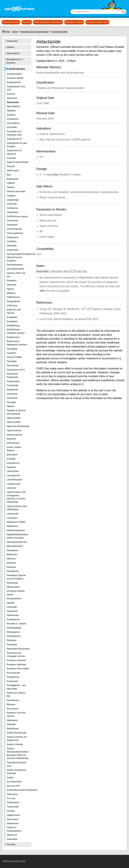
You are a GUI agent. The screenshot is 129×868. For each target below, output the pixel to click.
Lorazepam (12, 518)
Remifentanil (13, 700)
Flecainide (12, 361)
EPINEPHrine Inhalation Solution (16, 331)
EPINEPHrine (13, 326)
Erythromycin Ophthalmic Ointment (17, 343)
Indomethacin (13, 443)
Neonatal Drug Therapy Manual (35, 32)
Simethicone (13, 728)
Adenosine (12, 98)
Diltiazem (11, 293)
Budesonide (13, 179)
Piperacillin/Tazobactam (18, 649)
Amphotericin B (14, 139)
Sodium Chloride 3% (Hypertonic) (17, 739)
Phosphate (12, 644)
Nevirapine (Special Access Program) (16, 577)
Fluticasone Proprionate (12, 375)
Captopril (11, 196)
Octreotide (12, 607)
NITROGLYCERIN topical (16, 593)
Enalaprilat (12, 317)
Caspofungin (13, 200)
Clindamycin (13, 237)
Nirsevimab (12, 583)
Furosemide (13, 385)
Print (8, 32)
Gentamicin (12, 398)
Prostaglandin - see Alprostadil (16, 687)
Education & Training (74, 22)
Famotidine (12, 349)
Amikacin (11, 115)
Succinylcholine (14, 782)
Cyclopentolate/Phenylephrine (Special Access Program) (18, 257)
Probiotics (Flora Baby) (18, 669)
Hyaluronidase (14, 418)
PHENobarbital (14, 628)
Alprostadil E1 (13, 106)
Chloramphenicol (15, 233)
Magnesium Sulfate (16, 522)
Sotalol (10, 777)
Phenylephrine (14, 636)
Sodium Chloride (15, 744)
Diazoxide (12, 285)
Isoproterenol (13, 463)
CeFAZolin (12, 204)
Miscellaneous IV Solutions (14, 61)
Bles (9, 175)
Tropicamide (13, 807)
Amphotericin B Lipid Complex (17, 145)
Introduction (12, 41)
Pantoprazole (13, 619)
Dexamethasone (15, 265)
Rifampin (11, 704)
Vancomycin (13, 819)
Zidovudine (12, 839)
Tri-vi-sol (11, 798)
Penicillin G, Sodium (16, 624)
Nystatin (11, 603)
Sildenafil (11, 724)
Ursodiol (11, 811)
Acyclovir (11, 94)
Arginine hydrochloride (18, 162)
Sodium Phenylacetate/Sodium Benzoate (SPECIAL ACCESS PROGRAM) (18, 754)
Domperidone (13, 301)
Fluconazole (13, 365)
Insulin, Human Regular (14, 449)
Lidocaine (11, 488)
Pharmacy (27, 22)
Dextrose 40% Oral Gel (16, 275)
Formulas (11, 844)
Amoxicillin (12, 127)
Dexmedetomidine (16, 269)
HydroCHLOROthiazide (18, 426)
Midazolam (12, 554)
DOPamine (12, 306)
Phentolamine (13, 632)
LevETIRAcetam (15, 480)
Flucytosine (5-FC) (16, 370)
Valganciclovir (13, 815)
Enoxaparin (12, 321)
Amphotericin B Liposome (14, 152)
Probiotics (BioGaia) (16, 665)
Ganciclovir (12, 394)
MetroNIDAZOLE (15, 546)
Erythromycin (13, 337)
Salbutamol (12, 720)
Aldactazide (13, 102)
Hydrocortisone (14, 430)
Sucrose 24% (13, 786)
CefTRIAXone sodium (17, 216)
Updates (10, 47)
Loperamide (13, 514)
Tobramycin (12, 794)
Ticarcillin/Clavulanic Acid (17, 764)
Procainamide (13, 673)
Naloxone (11, 567)
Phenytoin (12, 640)
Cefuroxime (12, 220)
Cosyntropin (13, 250)
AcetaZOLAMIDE (15, 78)
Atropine (11, 166)
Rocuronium (13, 709)
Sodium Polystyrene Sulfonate (16, 772)
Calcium (11, 187)
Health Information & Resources (48, 22)
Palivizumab (13, 615)
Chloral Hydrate (14, 229)
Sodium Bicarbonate (17, 733)
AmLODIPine (13, 123)
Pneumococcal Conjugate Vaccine (16, 655)
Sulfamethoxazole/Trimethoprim (18, 790)
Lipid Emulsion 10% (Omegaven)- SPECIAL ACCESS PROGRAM (16, 497)
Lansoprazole (13, 475)
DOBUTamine (13, 297)
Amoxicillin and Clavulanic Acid (14, 133)
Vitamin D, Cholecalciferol (14, 829)
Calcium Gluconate (16, 191)
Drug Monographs (60, 32)
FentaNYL (12, 353)
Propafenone (13, 677)
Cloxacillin (12, 246)
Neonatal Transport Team (98, 22)
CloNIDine (12, 241)
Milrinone (11, 559)
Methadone (12, 526)
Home (15, 32)
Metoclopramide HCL (17, 542)
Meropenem (13, 550)
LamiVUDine (13, 471)
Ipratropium (12, 455)
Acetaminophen (14, 74)
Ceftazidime (13, 212)
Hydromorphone (15, 435)
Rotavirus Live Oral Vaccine (16, 714)
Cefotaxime (12, 208)
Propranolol (12, 681)
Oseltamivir (12, 611)
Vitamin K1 (12, 835)
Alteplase (11, 111)
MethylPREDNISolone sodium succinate (17, 536)
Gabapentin (12, 390)
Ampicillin (11, 158)
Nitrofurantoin (13, 587)
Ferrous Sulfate (14, 357)
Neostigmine (13, 571)
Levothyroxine (14, 484)
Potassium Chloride (16, 660)
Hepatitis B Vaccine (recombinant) (16, 412)
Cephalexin (12, 225)
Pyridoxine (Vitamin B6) (16, 694)
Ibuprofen (11, 439)
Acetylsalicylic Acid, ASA (16, 88)
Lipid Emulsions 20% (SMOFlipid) (17, 508)
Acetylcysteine (14, 82)
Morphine (11, 563)
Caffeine (11, 183)
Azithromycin (13, 170)
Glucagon (11, 402)
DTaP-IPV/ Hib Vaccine (14, 311)
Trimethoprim (13, 802)
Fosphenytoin (13, 381)
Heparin (11, 406)
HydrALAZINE (14, 422)
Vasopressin (13, 823)
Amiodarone (13, 119)
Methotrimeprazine (16, 530)
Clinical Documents (11, 22)
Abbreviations (13, 53)
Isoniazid (11, 459)
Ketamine (11, 467)
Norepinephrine (14, 599)
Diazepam (12, 280)
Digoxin (10, 289)
